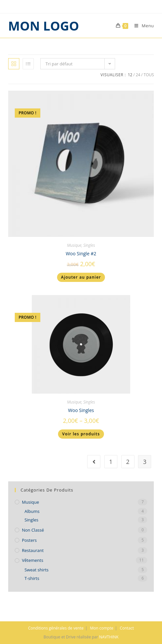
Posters (29, 540)
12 (130, 75)
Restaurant (33, 550)
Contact (127, 628)
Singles (89, 245)
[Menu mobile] (142, 26)
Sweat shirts (37, 570)
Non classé (33, 530)
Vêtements (33, 560)
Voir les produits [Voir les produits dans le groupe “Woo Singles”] (81, 434)
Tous (149, 75)
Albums (32, 511)
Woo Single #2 (81, 253)
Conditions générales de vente (56, 628)
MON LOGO (44, 26)
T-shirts (32, 578)
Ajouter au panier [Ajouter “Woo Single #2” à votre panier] (81, 277)
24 (138, 75)
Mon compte (102, 628)
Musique (74, 245)
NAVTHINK (109, 637)
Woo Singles (81, 410)
